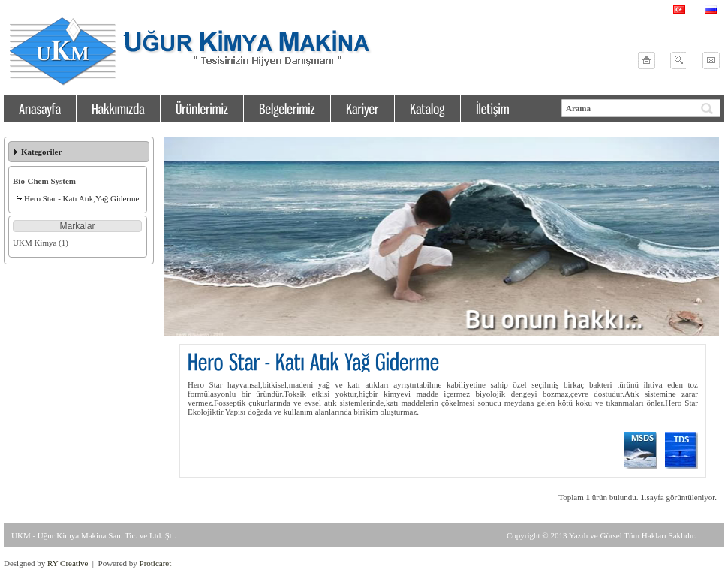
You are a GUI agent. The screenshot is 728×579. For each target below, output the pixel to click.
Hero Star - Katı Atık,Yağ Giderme (81, 198)
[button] (77, 226)
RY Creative (68, 563)
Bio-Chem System (44, 181)
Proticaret (156, 563)
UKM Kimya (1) (41, 243)
